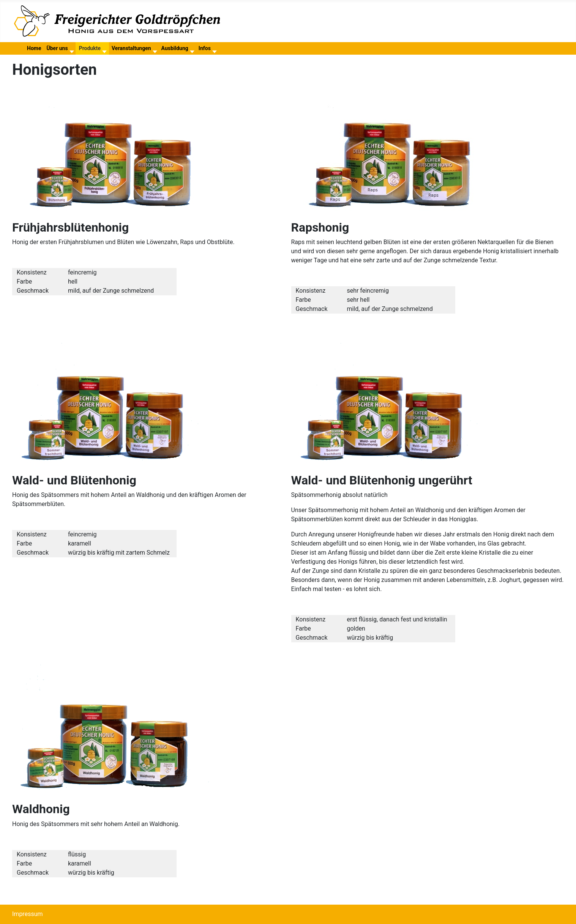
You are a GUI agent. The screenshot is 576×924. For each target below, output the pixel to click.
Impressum (28, 914)
